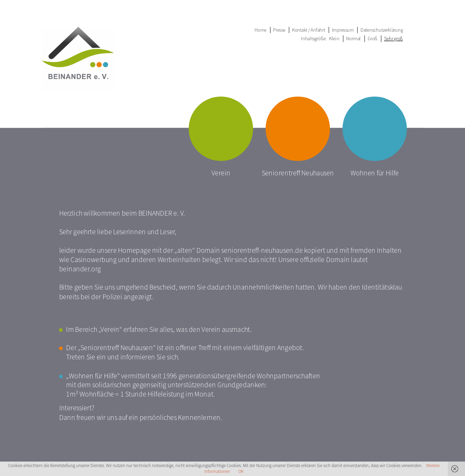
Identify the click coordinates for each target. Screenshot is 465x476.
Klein (334, 39)
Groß (373, 39)
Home (261, 30)
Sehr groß (394, 39)
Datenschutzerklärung (382, 30)
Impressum (343, 30)
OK (241, 471)
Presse (279, 30)
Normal (353, 39)
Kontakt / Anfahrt (309, 30)
